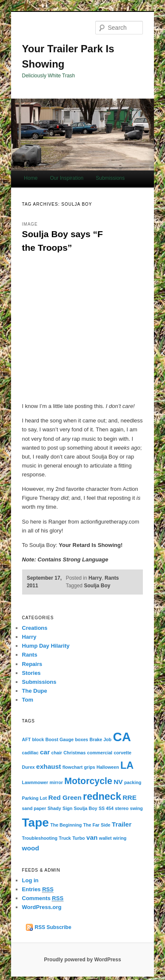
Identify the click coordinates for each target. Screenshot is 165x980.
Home (31, 178)
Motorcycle (88, 781)
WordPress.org (42, 907)
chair (57, 753)
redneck (102, 796)
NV (118, 782)
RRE (129, 797)
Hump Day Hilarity (46, 646)
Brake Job (101, 739)
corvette (122, 753)
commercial (100, 753)
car (45, 752)
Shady (54, 808)
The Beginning (66, 825)
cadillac (30, 753)
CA (122, 737)
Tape (36, 823)
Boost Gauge (60, 739)
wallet (105, 838)
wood (31, 848)
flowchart (73, 767)
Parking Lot (35, 798)
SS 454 (106, 808)
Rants (112, 578)
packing (133, 782)
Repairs (32, 664)
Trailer (122, 824)
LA (127, 765)
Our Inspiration (67, 178)
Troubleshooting (40, 838)
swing (137, 808)
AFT (27, 739)
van (92, 837)
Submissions (110, 178)
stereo (122, 808)
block (38, 739)
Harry (95, 578)
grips (90, 767)
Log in (30, 880)
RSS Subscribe (53, 927)
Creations (35, 628)
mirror (56, 782)
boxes (81, 739)
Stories (31, 673)
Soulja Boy (97, 586)
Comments (43, 898)
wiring (120, 838)
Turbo (78, 838)
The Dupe (35, 691)
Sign (67, 808)
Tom (28, 700)
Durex (28, 767)
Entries (38, 889)
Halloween (108, 767)
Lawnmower (35, 782)
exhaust (48, 766)
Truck (65, 838)
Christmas (74, 753)
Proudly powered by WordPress (82, 960)
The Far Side (97, 825)
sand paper (34, 808)
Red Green (65, 797)
